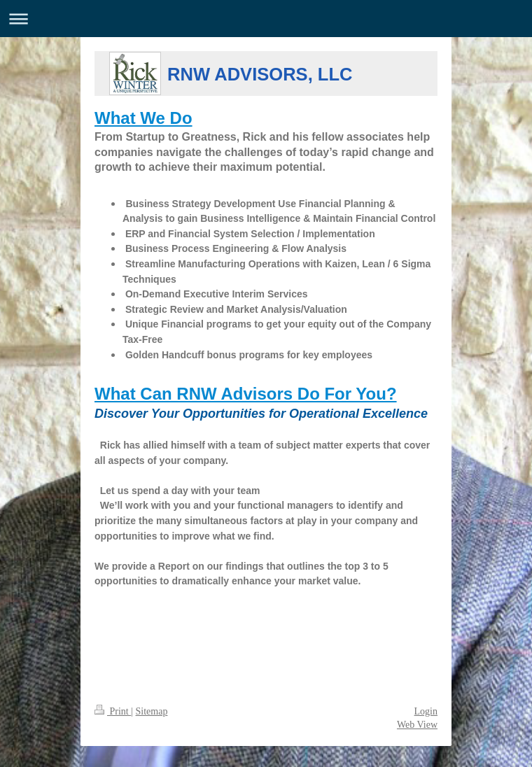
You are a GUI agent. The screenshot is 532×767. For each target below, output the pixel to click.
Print (113, 711)
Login (426, 711)
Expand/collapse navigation (266, 19)
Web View (417, 725)
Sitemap (152, 711)
